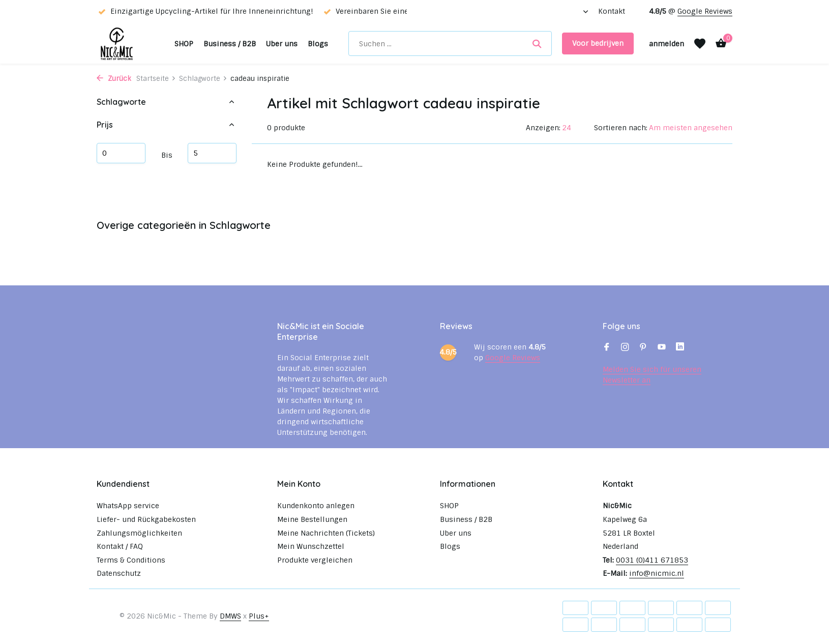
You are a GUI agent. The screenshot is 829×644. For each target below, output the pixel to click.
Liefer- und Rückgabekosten (146, 519)
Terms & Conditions (131, 560)
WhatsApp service (128, 506)
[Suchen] (450, 43)
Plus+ (259, 616)
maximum (212, 153)
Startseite (156, 79)
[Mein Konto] (667, 44)
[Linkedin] (680, 348)
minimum (121, 153)
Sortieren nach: (621, 128)
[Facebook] (607, 348)
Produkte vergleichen (315, 560)
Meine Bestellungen (312, 519)
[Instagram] (625, 348)
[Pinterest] (643, 348)
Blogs (318, 44)
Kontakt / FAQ (120, 546)
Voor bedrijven (598, 43)
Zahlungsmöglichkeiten (139, 533)
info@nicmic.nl (657, 573)
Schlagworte (203, 79)
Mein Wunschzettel (311, 546)
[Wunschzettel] (700, 44)
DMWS (230, 616)
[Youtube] (662, 348)
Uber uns (282, 44)
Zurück (114, 79)
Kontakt (612, 11)
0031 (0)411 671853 (652, 560)
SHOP (184, 44)
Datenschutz (119, 573)
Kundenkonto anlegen (316, 506)
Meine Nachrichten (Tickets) (326, 533)
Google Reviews (705, 11)
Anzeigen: (543, 128)
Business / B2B (230, 44)
